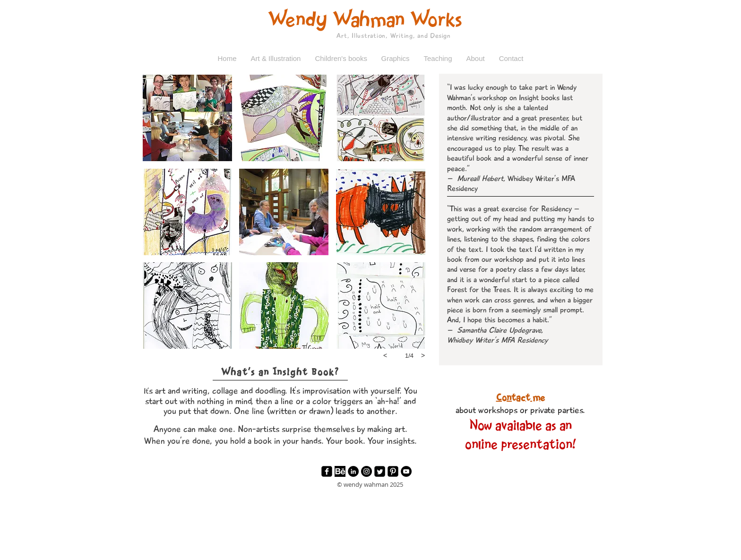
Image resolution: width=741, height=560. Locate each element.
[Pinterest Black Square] (393, 471)
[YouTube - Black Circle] (406, 471)
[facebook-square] (327, 471)
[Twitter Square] (380, 471)
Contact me (521, 398)
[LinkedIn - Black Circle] (353, 471)
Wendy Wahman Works (365, 21)
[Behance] (340, 471)
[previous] (385, 355)
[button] (276, 59)
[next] (423, 355)
